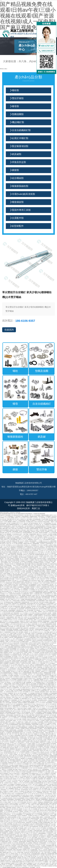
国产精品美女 (8, 571)
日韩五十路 (44, 763)
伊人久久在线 (17, 745)
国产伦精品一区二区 (8, 821)
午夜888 (34, 780)
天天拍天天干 (27, 542)
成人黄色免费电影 (43, 798)
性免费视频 (27, 587)
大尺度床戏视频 (44, 658)
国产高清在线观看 (38, 666)
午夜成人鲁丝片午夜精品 (22, 708)
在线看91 (39, 763)
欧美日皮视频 (9, 703)
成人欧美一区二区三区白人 (27, 784)
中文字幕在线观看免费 (13, 539)
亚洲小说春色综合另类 (42, 778)
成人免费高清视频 (23, 699)
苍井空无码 (17, 806)
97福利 (10, 686)
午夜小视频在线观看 (13, 609)
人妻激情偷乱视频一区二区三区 (50, 674)
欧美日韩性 (24, 530)
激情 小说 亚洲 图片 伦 (8, 545)
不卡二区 (29, 711)
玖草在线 (14, 782)
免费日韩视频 (29, 865)
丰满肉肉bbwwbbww (14, 595)
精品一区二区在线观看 (52, 783)
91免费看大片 (53, 677)
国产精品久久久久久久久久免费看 (48, 844)
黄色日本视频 (28, 564)
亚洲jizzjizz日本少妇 (48, 589)
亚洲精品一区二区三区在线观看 (50, 861)
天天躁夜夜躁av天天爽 (35, 578)
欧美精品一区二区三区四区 (30, 613)
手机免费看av (40, 599)
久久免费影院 (45, 862)
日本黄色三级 (48, 526)
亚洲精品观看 (27, 550)
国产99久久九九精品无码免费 (13, 643)
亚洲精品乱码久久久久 (8, 654)
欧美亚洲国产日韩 (51, 538)
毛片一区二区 (23, 833)
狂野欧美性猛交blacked (24, 584)
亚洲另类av (14, 807)
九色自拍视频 (28, 571)
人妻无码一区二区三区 (27, 837)
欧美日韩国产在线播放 (42, 559)
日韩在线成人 (8, 678)
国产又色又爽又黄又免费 (33, 852)
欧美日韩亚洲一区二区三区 (9, 681)
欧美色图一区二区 (12, 616)
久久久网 (38, 520)
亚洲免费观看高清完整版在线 (6, 580)
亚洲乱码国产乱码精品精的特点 (10, 835)
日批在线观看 (10, 753)
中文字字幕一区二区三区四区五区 (23, 535)
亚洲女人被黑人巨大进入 (52, 609)
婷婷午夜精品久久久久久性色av (47, 575)
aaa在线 (39, 646)
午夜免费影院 (6, 809)
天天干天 (17, 863)
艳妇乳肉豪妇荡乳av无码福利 (49, 539)
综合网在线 (23, 644)
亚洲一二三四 (45, 795)
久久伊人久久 (11, 608)
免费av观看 (38, 799)
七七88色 (5, 522)
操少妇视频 (54, 560)
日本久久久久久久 (6, 633)
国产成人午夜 (33, 689)
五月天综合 (36, 518)
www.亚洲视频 (11, 784)
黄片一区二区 (12, 544)
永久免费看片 (40, 729)
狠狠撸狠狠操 (7, 651)
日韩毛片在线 (40, 552)
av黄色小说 (34, 640)
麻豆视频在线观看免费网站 (18, 731)
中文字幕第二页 (26, 810)
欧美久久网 (46, 612)
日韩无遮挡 (26, 811)
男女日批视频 (34, 684)
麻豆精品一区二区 (14, 667)
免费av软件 (9, 688)
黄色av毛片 (26, 523)
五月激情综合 (50, 866)
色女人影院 (2, 826)
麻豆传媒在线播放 (49, 727)
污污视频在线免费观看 (51, 559)
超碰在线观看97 (15, 767)
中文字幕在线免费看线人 (5, 666)
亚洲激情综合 (41, 561)
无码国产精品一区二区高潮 (20, 571)
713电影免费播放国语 (16, 705)
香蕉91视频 (9, 519)
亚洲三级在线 (45, 782)
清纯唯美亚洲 (29, 822)
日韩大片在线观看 (46, 748)
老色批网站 (46, 722)
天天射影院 (45, 567)
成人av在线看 (35, 533)
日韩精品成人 (49, 760)
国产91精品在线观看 (49, 688)
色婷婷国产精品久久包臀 (16, 797)
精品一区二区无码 (25, 715)
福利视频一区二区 (14, 742)
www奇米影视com (12, 723)
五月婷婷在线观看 (23, 738)
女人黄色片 (48, 518)
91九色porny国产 (45, 757)
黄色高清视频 (54, 760)
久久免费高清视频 (11, 760)
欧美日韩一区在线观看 (45, 531)
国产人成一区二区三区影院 (12, 665)
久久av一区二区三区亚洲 (40, 703)
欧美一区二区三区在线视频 (10, 847)
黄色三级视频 (12, 541)
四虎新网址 (32, 648)
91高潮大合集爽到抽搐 (22, 716)
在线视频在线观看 (15, 862)
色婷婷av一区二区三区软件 (20, 518)
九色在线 (26, 852)
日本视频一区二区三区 (28, 680)
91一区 (24, 814)
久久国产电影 (20, 618)
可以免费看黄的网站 (25, 594)
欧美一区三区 (34, 737)
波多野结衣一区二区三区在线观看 (40, 622)
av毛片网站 (7, 710)
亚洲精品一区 (43, 603)
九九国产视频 (36, 647)
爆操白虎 (3, 696)
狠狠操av (19, 710)
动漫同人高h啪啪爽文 (39, 537)
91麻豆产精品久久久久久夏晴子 (33, 530)
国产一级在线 (53, 753)
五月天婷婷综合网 (6, 636)
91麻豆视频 (32, 749)
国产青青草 (17, 833)
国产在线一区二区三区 (13, 620)
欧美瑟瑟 (53, 719)
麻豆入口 (42, 594)
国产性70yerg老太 (52, 824)
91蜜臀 (53, 633)
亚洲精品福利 (29, 595)
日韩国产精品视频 (22, 829)
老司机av (43, 580)
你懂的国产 (8, 549)
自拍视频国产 (21, 640)
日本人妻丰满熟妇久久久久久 (38, 767)
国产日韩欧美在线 (28, 640)
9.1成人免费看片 (47, 724)
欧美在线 (54, 580)
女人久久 (35, 792)
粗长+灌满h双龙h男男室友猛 (42, 754)
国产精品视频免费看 (37, 519)
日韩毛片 (17, 598)
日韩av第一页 (51, 806)
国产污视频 (48, 759)
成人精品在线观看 (53, 720)
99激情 (47, 601)
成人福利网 (35, 716)
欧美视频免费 (30, 557)
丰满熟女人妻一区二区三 (15, 599)
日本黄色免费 (15, 552)
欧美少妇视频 (7, 538)
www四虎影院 (47, 563)
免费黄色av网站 (6, 852)
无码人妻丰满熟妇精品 (26, 712)
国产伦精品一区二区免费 (48, 564)
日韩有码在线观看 (30, 576)
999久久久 (10, 707)
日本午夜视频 (31, 567)
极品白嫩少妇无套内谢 (8, 798)
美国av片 (29, 624)
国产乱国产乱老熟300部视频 (28, 670)
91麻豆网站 (46, 545)
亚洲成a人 (30, 652)
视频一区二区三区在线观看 (18, 756)
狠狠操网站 (23, 759)
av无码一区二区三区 (33, 722)
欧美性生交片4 (5, 553)
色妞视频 (13, 568)
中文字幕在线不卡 (5, 716)
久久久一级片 (53, 826)
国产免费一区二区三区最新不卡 (26, 806)
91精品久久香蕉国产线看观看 (42, 637)
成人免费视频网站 (29, 561)
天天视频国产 (11, 791)
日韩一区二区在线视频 (33, 809)
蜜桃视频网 (9, 534)
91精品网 (26, 614)
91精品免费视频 (49, 703)
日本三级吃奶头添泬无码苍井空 (17, 515)
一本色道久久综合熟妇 (16, 565)
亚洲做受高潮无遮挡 (26, 602)
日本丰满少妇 (5, 621)
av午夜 (7, 719)
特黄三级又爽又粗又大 (9, 699)
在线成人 (38, 752)
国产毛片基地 (49, 840)
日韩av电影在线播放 (37, 598)
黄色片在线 (33, 832)
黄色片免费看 (35, 837)
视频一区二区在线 (24, 734)
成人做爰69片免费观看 (41, 605)
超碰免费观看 (32, 628)
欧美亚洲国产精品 (17, 715)
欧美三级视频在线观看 (42, 741)
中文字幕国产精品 (31, 554)
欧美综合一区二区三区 (37, 708)
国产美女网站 (18, 790)
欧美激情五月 (38, 791)
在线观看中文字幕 (26, 850)
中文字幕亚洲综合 (39, 535)
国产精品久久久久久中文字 (49, 726)
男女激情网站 (32, 760)
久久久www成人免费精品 (10, 518)
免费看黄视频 (32, 658)
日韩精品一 (25, 866)
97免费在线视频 (51, 835)
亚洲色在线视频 (16, 654)
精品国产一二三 (29, 641)
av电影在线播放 (53, 541)
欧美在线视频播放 (13, 648)
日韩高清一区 (52, 722)
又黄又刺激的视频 (23, 662)
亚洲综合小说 (23, 519)
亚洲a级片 (33, 701)
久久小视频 (6, 795)
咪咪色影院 (19, 701)
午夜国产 (28, 606)
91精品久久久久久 (14, 640)
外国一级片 (7, 734)
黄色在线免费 (21, 801)
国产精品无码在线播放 (5, 591)
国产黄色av (31, 620)
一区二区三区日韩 (50, 843)
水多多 (51, 856)
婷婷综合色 (34, 699)
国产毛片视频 (47, 629)
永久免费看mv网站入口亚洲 (31, 522)
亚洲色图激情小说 (8, 662)
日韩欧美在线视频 (13, 650)
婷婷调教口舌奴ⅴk (45, 644)
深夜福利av (19, 723)
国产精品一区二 (28, 545)
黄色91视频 (25, 666)
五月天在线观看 (3, 745)
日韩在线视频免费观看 (40, 601)
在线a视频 (35, 759)
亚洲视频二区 (8, 646)
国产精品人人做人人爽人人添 (42, 618)
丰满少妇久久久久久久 (38, 539)
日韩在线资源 (41, 655)
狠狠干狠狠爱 (32, 715)
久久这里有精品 (34, 803)
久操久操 (26, 526)
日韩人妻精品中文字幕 (27, 552)
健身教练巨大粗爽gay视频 (28, 741)
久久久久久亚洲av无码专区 (18, 545)
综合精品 (47, 829)
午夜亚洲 (48, 571)
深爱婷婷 (8, 729)
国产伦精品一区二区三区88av (11, 744)
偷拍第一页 (16, 753)
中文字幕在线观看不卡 (51, 603)
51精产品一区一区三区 (23, 539)
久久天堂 (17, 605)
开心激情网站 (22, 791)
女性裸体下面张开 (49, 787)
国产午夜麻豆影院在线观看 (34, 818)
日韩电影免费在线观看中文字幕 (6, 711)
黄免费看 (2, 518)
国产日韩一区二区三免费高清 (17, 666)
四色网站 (13, 863)
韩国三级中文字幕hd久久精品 (6, 776)
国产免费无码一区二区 (40, 797)
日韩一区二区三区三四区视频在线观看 (37, 764)
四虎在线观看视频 (38, 839)
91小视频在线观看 (24, 768)
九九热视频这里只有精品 (24, 629)
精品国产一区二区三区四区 (6, 782)
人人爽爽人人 (54, 563)
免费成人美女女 (41, 661)
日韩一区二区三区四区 (39, 576)
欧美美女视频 (12, 579)
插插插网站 (29, 677)
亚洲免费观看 (20, 680)
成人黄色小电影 (23, 677)
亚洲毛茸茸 (18, 750)
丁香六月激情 (7, 559)
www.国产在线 (30, 575)
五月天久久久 (7, 742)
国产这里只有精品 (45, 775)
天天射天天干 (11, 621)
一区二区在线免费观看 (23, 580)
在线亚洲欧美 (46, 735)
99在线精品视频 (13, 816)
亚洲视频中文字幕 (7, 700)
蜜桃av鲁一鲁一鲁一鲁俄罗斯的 (38, 688)
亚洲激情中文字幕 (32, 526)
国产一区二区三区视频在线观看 (30, 637)
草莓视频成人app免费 (8, 652)
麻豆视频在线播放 (50, 651)
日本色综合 (47, 561)
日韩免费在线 (24, 816)
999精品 (2, 603)
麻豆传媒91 (47, 677)
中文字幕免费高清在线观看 (13, 737)
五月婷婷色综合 (36, 788)
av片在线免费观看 (4, 606)
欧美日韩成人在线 (30, 556)
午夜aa (28, 775)
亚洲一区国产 (51, 667)
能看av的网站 (22, 627)
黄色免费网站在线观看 (43, 700)
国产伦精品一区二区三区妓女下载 (25, 700)
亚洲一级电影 (48, 548)
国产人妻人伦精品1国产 (40, 590)
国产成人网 (48, 734)
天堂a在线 (24, 538)
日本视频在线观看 (17, 602)
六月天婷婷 (23, 572)
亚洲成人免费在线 (13, 587)
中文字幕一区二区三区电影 (15, 572)
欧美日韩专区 (5, 609)
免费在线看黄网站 (25, 773)
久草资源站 (19, 714)
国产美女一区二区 (42, 809)
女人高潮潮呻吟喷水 (15, 688)
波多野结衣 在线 (25, 735)
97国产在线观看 (8, 568)
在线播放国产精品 (30, 548)
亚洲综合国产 (9, 697)
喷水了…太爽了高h (20, 782)
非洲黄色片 (5, 801)
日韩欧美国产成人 (20, 610)
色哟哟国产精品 (44, 854)
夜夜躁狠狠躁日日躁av (48, 802)
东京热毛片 (35, 833)
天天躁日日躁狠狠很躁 (24, 567)
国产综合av (38, 780)
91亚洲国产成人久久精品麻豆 (48, 678)
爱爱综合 (16, 791)
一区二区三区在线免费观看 (17, 814)
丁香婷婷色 (21, 811)
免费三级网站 (8, 722)
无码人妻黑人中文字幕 (17, 824)
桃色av (34, 733)
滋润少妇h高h (8, 826)
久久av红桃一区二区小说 (44, 550)
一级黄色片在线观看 (7, 684)
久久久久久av (44, 780)
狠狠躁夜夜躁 (29, 814)
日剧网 (55, 554)
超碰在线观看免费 (16, 733)
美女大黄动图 (15, 657)
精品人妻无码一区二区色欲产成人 (22, 749)
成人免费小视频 (14, 828)
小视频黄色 (26, 739)
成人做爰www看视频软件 (17, 787)
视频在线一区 (31, 659)
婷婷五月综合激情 (44, 681)
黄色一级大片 (52, 855)
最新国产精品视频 (10, 757)
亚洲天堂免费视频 (49, 635)
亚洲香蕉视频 (29, 716)
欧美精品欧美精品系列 (9, 658)
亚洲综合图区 (46, 831)
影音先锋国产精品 (43, 530)
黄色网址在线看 (38, 859)
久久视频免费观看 (51, 731)
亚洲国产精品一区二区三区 (48, 568)
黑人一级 (20, 552)
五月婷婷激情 (41, 726)
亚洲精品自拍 (41, 802)
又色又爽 (5, 753)
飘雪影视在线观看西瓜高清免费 (42, 824)
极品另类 (11, 829)
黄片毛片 (38, 603)
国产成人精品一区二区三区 (26, 757)
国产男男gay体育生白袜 (14, 614)
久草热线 (3, 671)
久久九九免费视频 (23, 525)
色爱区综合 (27, 859)
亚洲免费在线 (12, 663)
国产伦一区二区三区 (19, 692)
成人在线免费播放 (29, 759)
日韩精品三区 (23, 778)
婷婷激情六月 (41, 616)
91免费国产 (30, 708)
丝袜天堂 (25, 554)
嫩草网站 (2, 586)
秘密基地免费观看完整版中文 (6, 526)
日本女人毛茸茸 (48, 665)
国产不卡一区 (28, 591)
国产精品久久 (3, 724)
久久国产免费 (16, 746)
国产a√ (25, 548)
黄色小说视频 (32, 651)
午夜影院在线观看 (35, 724)
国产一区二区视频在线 (48, 617)
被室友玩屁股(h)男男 (31, 603)
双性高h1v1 (54, 686)
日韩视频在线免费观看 (38, 614)
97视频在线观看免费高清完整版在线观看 (37, 771)
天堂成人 (10, 842)
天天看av (52, 556)
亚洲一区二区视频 (20, 695)
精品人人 (35, 627)
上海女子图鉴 (26, 534)
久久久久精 (6, 546)
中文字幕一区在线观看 (39, 556)
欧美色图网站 (31, 735)
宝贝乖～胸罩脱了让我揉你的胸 (36, 667)
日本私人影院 (31, 866)
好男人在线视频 (27, 730)
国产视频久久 (41, 772)
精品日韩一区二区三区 (19, 788)
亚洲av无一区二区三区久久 (41, 701)
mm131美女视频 (23, 718)
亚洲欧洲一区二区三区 (36, 744)
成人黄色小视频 (31, 666)
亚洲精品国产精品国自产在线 (26, 583)
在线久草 (41, 719)
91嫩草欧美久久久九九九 (48, 814)
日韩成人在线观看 (9, 720)
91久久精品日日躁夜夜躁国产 (10, 714)
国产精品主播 (50, 798)
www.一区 (22, 613)
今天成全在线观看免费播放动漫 (42, 650)
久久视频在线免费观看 (26, 701)
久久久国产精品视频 (15, 840)
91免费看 (30, 662)
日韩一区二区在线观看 (24, 559)
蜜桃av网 (16, 591)
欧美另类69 (21, 550)
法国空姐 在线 (10, 746)
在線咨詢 (9, 330)
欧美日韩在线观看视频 (31, 718)
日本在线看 (42, 652)
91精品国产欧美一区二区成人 (34, 846)
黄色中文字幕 (22, 625)
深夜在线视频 (35, 673)
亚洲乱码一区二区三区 (13, 520)
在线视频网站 (17, 699)
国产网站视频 (34, 617)
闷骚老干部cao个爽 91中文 (24, 578)
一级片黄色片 (42, 544)
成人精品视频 (35, 822)
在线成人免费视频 (47, 719)
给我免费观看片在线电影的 (39, 563)
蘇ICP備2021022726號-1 (37, 505)
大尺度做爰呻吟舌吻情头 (40, 625)
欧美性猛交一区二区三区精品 (6, 661)
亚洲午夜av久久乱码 (21, 851)
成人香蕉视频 (18, 726)
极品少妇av (4, 575)
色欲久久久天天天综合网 (37, 739)
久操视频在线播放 (49, 580)
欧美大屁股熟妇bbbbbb (34, 773)
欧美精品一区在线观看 (33, 616)
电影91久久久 (34, 552)
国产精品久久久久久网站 (51, 605)
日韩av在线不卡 (13, 685)
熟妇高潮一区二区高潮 (5, 648)
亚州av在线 (30, 598)
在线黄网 (43, 816)
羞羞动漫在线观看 (33, 541)
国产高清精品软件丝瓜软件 (16, 825)
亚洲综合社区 (16, 718)
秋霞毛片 (30, 739)
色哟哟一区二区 (11, 759)
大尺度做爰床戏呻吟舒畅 (42, 737)
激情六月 (37, 648)
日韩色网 (21, 531)
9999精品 (48, 565)
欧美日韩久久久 (17, 644)
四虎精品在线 (26, 636)
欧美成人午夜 (8, 862)
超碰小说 (7, 805)
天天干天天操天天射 (34, 602)
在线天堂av (30, 769)
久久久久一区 (31, 786)
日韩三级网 (10, 606)
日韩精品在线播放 (31, 635)
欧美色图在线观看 (24, 846)
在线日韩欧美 (30, 525)
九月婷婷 (45, 739)
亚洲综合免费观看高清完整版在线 (13, 525)
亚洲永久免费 (52, 666)
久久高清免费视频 (4, 676)
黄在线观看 (25, 575)
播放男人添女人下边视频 (23, 722)
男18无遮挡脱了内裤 (47, 633)
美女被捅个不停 (3, 535)
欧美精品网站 (43, 692)
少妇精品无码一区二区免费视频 (31, 753)
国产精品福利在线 (33, 807)
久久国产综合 (23, 711)
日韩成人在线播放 (36, 817)
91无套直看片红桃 (23, 737)
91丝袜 (27, 650)
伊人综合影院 (23, 772)
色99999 (17, 567)
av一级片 (13, 639)
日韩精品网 (24, 719)
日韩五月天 (20, 780)
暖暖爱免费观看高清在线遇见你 (8, 768)
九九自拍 (37, 570)
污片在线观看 (10, 676)
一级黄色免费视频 (8, 856)
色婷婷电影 (41, 685)
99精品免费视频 (8, 712)
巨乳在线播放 (33, 867)
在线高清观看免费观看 (41, 526)
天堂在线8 (44, 586)
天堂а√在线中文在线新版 (44, 602)
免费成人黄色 (41, 756)
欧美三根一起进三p (16, 519)
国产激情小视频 (52, 561)
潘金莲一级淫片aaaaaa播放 (15, 689)
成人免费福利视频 (20, 685)
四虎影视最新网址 (46, 769)
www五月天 (38, 628)
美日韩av (30, 792)
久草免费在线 (5, 791)
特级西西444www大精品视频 (48, 676)
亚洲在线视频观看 (31, 703)
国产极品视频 (30, 563)
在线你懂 (27, 658)
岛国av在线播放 (13, 741)
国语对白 (36, 802)
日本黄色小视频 (20, 852)
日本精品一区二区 (43, 835)
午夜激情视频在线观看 (20, 564)
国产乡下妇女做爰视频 (44, 578)
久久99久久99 (15, 722)
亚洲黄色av (43, 711)
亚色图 (28, 746)
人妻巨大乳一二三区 (32, 674)
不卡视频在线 (6, 695)
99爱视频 (28, 799)
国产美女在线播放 (50, 682)
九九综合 (39, 584)
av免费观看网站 (31, 727)
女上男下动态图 (13, 624)
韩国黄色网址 (23, 646)
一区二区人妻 (26, 553)
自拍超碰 (26, 652)
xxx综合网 (52, 587)
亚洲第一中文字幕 (9, 641)
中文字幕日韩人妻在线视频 (23, 620)
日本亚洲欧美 (33, 606)
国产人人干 (12, 591)
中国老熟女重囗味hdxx (29, 546)
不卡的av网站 (44, 866)
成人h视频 (32, 671)
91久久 (12, 571)
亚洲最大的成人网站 (42, 627)
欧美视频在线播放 (47, 822)
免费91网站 (37, 705)
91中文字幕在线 (33, 549)
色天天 (4, 703)
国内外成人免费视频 (43, 609)
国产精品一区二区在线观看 (27, 568)
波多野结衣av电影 (43, 810)
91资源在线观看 (47, 817)
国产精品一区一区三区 (31, 754)
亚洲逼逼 (37, 636)
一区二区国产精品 (42, 518)
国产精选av (35, 726)
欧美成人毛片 (34, 730)
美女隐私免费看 (30, 610)
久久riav (52, 724)
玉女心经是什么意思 (5, 601)
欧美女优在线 (41, 617)
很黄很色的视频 (19, 616)
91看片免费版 (29, 519)
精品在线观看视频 (30, 840)
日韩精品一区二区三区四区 (37, 662)
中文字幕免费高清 (14, 655)
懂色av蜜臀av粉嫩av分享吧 (6, 529)
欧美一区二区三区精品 (53, 788)
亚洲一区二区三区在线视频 (35, 515)
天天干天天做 (40, 545)
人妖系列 (21, 614)
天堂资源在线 (18, 568)
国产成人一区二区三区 (15, 651)
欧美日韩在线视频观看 (5, 530)
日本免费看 (53, 817)
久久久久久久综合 (28, 731)
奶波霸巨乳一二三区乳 (38, 557)
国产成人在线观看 (25, 714)
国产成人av (30, 813)
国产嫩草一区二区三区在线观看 (21, 674)
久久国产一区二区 (29, 627)
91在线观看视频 (20, 548)
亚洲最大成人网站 (4, 610)
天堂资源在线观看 (50, 832)
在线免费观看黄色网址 (20, 612)
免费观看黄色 (12, 749)
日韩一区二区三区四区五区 (51, 704)
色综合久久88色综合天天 (5, 825)
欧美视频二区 (8, 570)
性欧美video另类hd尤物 (26, 663)
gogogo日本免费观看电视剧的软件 (13, 622)
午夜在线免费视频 (38, 795)
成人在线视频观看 (21, 798)
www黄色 (43, 829)
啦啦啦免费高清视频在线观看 (31, 599)
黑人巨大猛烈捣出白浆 (5, 614)
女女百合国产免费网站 (18, 690)
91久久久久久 (47, 705)
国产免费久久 (11, 674)
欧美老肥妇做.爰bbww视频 (42, 807)
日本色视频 (40, 822)
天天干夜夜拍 (53, 529)
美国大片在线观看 (30, 527)
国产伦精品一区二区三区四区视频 (29, 858)
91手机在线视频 (5, 520)
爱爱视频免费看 (36, 544)
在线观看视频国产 (23, 603)
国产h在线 (55, 714)
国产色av (27, 807)
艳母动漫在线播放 (10, 715)
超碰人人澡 (39, 644)
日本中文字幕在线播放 (14, 805)
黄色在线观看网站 (5, 832)
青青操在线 (5, 643)
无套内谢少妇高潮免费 (43, 533)
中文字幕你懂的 (46, 666)
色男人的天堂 (10, 801)
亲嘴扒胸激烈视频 (28, 756)
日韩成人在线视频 (16, 684)
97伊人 (11, 601)
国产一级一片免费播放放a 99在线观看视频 (48, 525)
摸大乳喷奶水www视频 (31, 710)
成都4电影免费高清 (8, 752)
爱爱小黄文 (23, 696)
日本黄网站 (7, 572)
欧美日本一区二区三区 (15, 778)
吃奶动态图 (8, 840)
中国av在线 (7, 564)
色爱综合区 (25, 813)
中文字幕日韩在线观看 (6, 613)
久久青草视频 (39, 821)
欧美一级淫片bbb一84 (27, 780)
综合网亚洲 (7, 783)
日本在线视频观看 (10, 631)
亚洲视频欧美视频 (38, 659)
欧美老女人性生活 (32, 678)
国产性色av (48, 647)
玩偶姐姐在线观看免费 (34, 529)
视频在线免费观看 (24, 786)
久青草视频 (4, 833)
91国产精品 (52, 784)
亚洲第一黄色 (23, 606)
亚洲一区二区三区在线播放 (33, 820)
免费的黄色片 (49, 836)
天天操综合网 (53, 553)
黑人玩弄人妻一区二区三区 (48, 821)
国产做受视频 (53, 744)
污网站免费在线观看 (31, 618)
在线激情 (51, 591)
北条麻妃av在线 (7, 548)
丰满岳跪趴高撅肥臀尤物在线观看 (17, 839)
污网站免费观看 (15, 531)
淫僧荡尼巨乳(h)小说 (52, 850)
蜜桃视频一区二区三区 (44, 680)
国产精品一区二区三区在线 (13, 843)
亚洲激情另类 (40, 699)
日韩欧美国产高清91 (20, 582)
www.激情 (10, 677)
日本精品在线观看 (43, 843)
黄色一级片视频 (23, 654)
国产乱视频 (27, 791)
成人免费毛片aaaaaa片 (22, 744)
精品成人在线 (22, 733)
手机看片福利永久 (41, 516)
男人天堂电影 (38, 651)
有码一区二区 (31, 734)
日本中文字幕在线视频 (22, 802)
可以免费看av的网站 (51, 606)
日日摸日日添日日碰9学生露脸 (9, 612)
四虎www (10, 705)
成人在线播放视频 (8, 565)
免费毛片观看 (5, 616)
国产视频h (24, 710)
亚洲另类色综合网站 (10, 692)
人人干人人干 (10, 718)
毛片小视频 (48, 684)
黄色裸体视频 (18, 760)
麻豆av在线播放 (44, 560)
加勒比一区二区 (30, 654)
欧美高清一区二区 (22, 556)
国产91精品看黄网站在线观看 (42, 710)
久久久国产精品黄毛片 (12, 669)
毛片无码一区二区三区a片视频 (31, 612)
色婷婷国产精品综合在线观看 (35, 765)
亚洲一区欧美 (34, 565)
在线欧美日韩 (26, 628)
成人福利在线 (36, 525)
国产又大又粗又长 (36, 669)
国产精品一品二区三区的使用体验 (36, 825)
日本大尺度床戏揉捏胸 (14, 578)
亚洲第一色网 (41, 582)
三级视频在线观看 (33, 534)
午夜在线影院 (50, 530)
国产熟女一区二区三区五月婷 (19, 859)
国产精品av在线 (38, 844)
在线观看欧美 (6, 773)
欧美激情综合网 (36, 835)
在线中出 (40, 806)
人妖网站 (17, 639)
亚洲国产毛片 (37, 840)
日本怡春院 (17, 729)
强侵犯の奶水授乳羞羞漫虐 (40, 548)
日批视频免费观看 (14, 636)
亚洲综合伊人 (46, 591)
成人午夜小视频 (17, 590)
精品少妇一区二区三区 (45, 752)
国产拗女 (29, 854)
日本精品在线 (42, 654)
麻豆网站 (49, 810)
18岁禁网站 (23, 729)
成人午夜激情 (23, 688)
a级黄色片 (42, 750)
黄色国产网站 (14, 554)
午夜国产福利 (42, 787)
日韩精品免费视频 (16, 560)
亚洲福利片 (48, 625)
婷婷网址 (27, 541)
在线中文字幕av (15, 697)
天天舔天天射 (54, 625)
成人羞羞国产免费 (19, 628)
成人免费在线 (28, 862)
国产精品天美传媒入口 (17, 712)
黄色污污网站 (20, 553)
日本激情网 (26, 586)
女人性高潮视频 (32, 590)
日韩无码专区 (54, 516)
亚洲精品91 (40, 695)
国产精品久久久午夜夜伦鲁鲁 (41, 613)
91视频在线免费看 (52, 671)
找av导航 (20, 667)
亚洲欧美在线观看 (33, 559)
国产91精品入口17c (37, 816)
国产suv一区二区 (28, 794)
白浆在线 (32, 537)
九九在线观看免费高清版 (40, 714)
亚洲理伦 (35, 763)
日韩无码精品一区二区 (11, 535)
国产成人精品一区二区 (32, 605)
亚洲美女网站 (23, 601)
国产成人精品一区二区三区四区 (37, 856)
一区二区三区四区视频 (50, 707)
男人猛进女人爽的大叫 (28, 801)
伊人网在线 (14, 844)
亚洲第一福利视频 (22, 595)
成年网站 (37, 635)
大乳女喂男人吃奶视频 (52, 534)
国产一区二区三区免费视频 (17, 810)
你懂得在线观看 (26, 787)
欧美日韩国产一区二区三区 (5, 582)
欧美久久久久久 (48, 764)
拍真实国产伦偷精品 (52, 723)
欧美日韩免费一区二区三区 (37, 624)
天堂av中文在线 (22, 591)
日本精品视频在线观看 (36, 854)
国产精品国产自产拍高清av (10, 527)
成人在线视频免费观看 (48, 624)
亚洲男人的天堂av (52, 782)
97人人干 (7, 576)
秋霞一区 (45, 538)
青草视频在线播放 (27, 531)
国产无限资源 (5, 567)
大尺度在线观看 (38, 676)
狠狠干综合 (6, 848)
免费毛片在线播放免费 (39, 861)
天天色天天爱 (24, 854)
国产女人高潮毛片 (45, 865)
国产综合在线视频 (8, 552)
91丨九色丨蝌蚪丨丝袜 (48, 552)
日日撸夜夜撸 (15, 856)
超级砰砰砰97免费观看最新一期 (27, 608)
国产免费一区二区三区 (20, 541)
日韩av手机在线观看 (46, 598)
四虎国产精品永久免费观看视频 (45, 570)
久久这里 (14, 682)
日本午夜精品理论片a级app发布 (29, 824)
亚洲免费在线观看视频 (27, 673)
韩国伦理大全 (18, 530)
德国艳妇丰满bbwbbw (28, 544)
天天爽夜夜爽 (9, 537)
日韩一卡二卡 (12, 734)
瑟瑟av (6, 792)
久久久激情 (5, 584)
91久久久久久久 (46, 541)
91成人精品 (32, 629)
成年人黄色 (54, 825)
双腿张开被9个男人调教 (21, 682)
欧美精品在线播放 (16, 601)
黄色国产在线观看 (16, 662)
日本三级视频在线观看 (15, 761)
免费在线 (25, 835)
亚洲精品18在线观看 (16, 661)
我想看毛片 (8, 696)
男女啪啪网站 (16, 557)
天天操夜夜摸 (15, 542)
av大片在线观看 (51, 807)
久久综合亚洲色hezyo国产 (17, 534)
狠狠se (25, 610)
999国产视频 (40, 803)
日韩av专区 (35, 806)
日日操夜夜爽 (52, 578)
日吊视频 (38, 858)
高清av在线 (52, 550)
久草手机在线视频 (47, 685)
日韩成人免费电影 (21, 669)
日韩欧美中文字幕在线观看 (5, 515)
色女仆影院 (28, 803)
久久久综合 (30, 574)
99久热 (8, 816)
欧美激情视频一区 (11, 516)
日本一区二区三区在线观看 (39, 608)
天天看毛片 (49, 837)
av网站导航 (11, 637)
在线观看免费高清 (20, 546)
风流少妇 (15, 801)
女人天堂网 (45, 667)
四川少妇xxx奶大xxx (7, 639)
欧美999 (47, 654)
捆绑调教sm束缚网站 (12, 522)
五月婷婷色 (26, 678)
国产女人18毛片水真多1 (52, 780)
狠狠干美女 (48, 711)
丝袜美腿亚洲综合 (20, 704)
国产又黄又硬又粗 (12, 546)
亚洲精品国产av (50, 778)
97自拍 (25, 618)
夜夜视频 (48, 572)
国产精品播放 (21, 828)
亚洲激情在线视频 (37, 696)
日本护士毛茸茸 (30, 518)
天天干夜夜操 (53, 629)
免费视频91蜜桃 (6, 748)
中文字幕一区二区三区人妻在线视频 (36, 768)
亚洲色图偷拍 (38, 775)
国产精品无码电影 (42, 572)
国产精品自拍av (19, 861)
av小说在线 (52, 805)
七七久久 (43, 610)
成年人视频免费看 (40, 779)
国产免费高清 (33, 520)
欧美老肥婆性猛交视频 (48, 640)
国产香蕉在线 (8, 818)
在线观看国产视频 (23, 597)
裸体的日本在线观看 (40, 733)
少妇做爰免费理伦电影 (45, 587)
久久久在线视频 (37, 801)
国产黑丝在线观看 (13, 716)
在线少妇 (27, 798)
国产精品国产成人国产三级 (27, 776)
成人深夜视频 (42, 574)
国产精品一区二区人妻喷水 (16, 818)
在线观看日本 (16, 586)
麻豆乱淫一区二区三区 (49, 554)
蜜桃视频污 (37, 798)
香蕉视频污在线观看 (50, 627)
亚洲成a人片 (42, 546)
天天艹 (52, 662)
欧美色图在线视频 (17, 606)
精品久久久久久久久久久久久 (43, 811)
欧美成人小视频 (49, 692)
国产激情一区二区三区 (48, 599)
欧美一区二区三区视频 (23, 697)
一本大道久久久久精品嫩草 (20, 579)
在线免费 (49, 613)
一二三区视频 (40, 541)
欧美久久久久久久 (20, 523)
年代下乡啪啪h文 (4, 784)
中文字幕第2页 (16, 677)
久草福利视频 (53, 748)
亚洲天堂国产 (3, 525)
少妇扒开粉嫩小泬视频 (26, 565)
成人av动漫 (23, 795)
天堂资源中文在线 (45, 791)
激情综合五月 (17, 757)
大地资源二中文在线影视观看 (37, 633)
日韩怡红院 (33, 531)
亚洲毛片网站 (14, 529)
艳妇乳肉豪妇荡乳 (48, 767)
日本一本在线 (16, 627)
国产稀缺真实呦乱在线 (34, 685)
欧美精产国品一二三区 (18, 589)
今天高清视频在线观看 (19, 794)
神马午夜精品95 (37, 610)
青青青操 (13, 854)
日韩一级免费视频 (16, 537)
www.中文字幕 (45, 806)
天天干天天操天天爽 (25, 593)
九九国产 (53, 565)
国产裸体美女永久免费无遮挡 (37, 621)
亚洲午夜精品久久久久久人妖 (35, 553)
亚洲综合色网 (53, 697)
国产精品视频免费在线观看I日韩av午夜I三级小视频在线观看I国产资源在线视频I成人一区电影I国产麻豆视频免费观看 (28, 16)
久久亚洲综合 (23, 775)
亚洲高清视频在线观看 (46, 597)
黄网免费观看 (43, 840)
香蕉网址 (2, 538)
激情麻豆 (49, 742)
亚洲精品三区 (22, 621)
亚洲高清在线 (32, 650)
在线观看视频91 (14, 700)
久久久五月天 (22, 676)
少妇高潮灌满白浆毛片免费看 (51, 595)
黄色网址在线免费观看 (12, 817)
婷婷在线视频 (44, 847)
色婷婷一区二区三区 (48, 576)
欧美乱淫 (35, 568)
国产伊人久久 (29, 688)
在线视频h (33, 745)
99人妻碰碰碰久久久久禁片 (32, 863)
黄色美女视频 (28, 633)
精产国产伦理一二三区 (48, 792)
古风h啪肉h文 (16, 842)
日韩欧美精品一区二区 (45, 663)
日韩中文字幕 (32, 791)
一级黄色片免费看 (4, 561)
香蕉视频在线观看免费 (40, 554)
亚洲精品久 (55, 599)
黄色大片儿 (44, 682)
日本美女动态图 (17, 832)
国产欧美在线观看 (4, 705)
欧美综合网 (12, 748)
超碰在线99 (3, 722)
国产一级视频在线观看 (36, 681)
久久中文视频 (16, 625)
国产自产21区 (54, 548)
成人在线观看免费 (18, 681)
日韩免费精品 (19, 741)
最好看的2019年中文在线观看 (49, 813)
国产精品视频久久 (41, 759)
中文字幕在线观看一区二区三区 (49, 738)
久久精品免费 (54, 665)
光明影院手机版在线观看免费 (15, 594)
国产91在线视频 (44, 628)
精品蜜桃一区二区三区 (52, 618)
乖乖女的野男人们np (52, 710)
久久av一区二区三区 (10, 790)
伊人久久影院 (53, 759)
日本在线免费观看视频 (40, 745)
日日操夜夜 (10, 859)
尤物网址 (52, 858)
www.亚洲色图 (42, 690)
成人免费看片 (30, 831)
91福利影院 (33, 587)
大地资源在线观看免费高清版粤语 (31, 695)
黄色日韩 (47, 855)
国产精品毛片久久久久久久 (38, 632)
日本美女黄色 (3, 617)
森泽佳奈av (39, 586)
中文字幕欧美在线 (47, 825)
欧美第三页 (28, 684)
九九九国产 (13, 861)
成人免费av (29, 817)
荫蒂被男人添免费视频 (15, 559)
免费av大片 (39, 534)
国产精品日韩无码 (19, 570)
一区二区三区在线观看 (39, 589)
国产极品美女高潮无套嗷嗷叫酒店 (32, 609)
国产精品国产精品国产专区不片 (34, 855)
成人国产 (42, 520)
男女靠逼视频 (3, 542)
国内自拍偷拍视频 (33, 729)
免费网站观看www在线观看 (29, 589)
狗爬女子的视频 (13, 633)
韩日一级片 (17, 734)
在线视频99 (19, 858)
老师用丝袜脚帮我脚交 (17, 575)
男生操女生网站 (48, 730)
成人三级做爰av (37, 720)
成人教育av (46, 784)
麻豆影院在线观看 (20, 844)
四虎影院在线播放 (13, 730)
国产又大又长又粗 (17, 711)
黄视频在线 (54, 616)
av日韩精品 (43, 720)
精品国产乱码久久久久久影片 (38, 641)
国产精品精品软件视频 (10, 598)
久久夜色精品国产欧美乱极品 (26, 750)
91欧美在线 (40, 522)
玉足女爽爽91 (33, 542)
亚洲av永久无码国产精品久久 (15, 773)
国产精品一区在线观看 (21, 561)
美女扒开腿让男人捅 (8, 586)
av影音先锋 (13, 701)
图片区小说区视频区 (48, 527)
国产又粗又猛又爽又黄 (25, 549)
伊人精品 (50, 754)
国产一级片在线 (41, 595)
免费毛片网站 (51, 737)
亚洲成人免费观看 (7, 574)
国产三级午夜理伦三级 (14, 809)
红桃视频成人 (31, 614)
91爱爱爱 (40, 782)
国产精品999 (26, 792)
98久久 (19, 648)
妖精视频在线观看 (53, 756)
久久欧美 (55, 640)
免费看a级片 (3, 641)
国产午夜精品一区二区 (17, 776)
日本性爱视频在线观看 (31, 601)
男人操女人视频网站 (4, 637)
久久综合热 (13, 582)
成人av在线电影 (29, 843)
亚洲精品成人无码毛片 (39, 848)
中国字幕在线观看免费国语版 (37, 686)
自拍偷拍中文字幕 (32, 821)
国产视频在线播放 (25, 825)
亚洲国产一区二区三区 (17, 720)
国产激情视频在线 (33, 584)
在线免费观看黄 (31, 570)
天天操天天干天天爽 (28, 788)
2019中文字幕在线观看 (49, 520)
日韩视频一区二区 (35, 690)
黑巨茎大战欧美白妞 (46, 643)
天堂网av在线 (36, 843)
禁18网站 (5, 737)
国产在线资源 (26, 655)
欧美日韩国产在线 (39, 693)
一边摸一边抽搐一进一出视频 (33, 805)
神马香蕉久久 (53, 768)
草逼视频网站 (6, 663)
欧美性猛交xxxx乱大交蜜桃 (19, 658)
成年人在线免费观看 (34, 550)
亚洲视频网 (32, 798)
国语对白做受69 (21, 742)
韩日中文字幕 (51, 795)
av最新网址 (41, 820)
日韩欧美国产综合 (15, 603)
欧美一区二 (17, 597)
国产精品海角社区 (43, 836)
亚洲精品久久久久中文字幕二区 (50, 537)
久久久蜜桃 (7, 837)
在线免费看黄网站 (21, 587)
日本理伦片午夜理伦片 (24, 560)
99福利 (8, 595)
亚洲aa (55, 801)
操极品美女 (2, 818)
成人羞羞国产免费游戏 (46, 744)
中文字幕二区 (12, 564)
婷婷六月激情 (42, 635)
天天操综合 (38, 587)
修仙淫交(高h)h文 (5, 765)
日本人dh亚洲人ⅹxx (42, 837)
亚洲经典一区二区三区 (37, 790)
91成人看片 (32, 714)
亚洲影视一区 (11, 836)
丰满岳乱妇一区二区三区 (34, 787)
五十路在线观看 (36, 652)
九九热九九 (47, 816)
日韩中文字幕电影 (7, 820)
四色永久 (39, 866)
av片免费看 (10, 865)
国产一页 (42, 801)
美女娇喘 (29, 744)
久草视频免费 (37, 671)
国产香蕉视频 (6, 650)
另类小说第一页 (15, 580)
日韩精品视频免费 (25, 516)
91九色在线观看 (40, 722)
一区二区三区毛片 (25, 760)
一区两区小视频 (13, 695)
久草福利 (31, 622)
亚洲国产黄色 (35, 756)
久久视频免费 (15, 673)
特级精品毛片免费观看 (22, 703)
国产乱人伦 (8, 854)
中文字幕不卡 (7, 667)
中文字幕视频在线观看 (8, 583)
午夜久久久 (40, 850)
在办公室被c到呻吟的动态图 (47, 646)
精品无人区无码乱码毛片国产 (33, 719)
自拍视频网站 (21, 542)
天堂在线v (15, 798)
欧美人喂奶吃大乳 (45, 839)
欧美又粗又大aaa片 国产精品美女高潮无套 (17, 822)
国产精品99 (5, 693)
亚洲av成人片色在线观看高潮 (25, 639)
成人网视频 (46, 631)
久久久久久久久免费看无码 (44, 773)
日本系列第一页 (11, 593)
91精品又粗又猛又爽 (24, 622)
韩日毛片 (31, 790)
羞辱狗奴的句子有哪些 (42, 565)
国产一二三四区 (52, 631)
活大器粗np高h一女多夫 (38, 583)
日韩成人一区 (13, 775)
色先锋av (53, 526)
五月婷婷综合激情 (49, 776)
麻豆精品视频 (27, 748)
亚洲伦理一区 (17, 759)
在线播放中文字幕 (4, 760)
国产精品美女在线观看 (18, 631)
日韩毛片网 (25, 635)
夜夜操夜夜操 (8, 738)
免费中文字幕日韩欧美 (17, 635)
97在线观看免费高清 (26, 797)
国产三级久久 (36, 784)
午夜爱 (38, 711)
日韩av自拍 (41, 529)
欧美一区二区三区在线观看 (11, 680)
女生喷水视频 (10, 627)
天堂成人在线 (53, 647)
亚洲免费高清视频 (51, 854)
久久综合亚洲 (44, 534)
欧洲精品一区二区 (5, 594)
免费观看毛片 (34, 711)
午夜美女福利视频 (34, 782)
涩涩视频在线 (10, 693)
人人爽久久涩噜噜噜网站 (25, 537)
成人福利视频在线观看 (24, 651)
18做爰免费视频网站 (42, 833)
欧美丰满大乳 (47, 715)
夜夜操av (2, 564)
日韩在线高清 (19, 538)
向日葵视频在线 (35, 731)
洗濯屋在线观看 (36, 750)
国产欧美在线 (8, 861)
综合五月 (6, 822)
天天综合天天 (42, 794)
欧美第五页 (3, 862)
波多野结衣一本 (47, 768)
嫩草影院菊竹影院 (13, 858)
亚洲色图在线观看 (22, 842)
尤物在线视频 (27, 782)
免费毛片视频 (47, 858)
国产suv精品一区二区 (39, 538)
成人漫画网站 (6, 685)
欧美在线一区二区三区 (30, 676)
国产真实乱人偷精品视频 (42, 606)
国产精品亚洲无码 (16, 583)
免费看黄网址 (30, 539)
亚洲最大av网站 (15, 686)
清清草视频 (17, 621)
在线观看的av (3, 715)
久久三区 (28, 646)
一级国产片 (52, 522)
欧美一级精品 (48, 771)
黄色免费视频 (16, 629)
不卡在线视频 (26, 529)
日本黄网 (49, 790)
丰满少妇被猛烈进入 (45, 584)
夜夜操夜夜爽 (40, 640)
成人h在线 (44, 790)
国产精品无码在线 (48, 616)
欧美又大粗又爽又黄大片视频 (34, 580)
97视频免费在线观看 (45, 515)
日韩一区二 (41, 523)
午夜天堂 (10, 756)
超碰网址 (35, 865)
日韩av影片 (35, 561)
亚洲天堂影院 (46, 803)
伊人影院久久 (41, 673)
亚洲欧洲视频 (10, 647)
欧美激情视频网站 (10, 799)
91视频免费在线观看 (19, 836)
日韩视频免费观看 (44, 799)
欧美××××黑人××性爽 (42, 852)
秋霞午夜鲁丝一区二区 (49, 594)
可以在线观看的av (50, 828)
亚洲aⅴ (52, 822)
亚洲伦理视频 (13, 538)
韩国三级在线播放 (19, 544)
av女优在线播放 (7, 810)
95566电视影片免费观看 (25, 752)
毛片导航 (9, 523)
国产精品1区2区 (19, 533)
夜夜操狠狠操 (51, 681)
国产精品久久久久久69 (42, 549)
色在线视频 (49, 712)
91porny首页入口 (9, 855)
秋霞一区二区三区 (16, 752)
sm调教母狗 (3, 549)
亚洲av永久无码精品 (29, 795)
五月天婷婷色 (19, 670)
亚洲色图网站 (29, 772)
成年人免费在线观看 (15, 613)
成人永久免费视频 (34, 778)
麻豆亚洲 (13, 570)
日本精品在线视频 (46, 522)
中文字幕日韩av (29, 733)
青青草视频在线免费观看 (40, 727)
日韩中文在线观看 (47, 583)
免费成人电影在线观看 (17, 850)
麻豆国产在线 (47, 826)
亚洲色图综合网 (11, 763)
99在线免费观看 (18, 799)
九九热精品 (29, 737)
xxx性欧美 (29, 745)
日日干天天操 (8, 787)
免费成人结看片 (52, 602)
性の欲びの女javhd (27, 686)
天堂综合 (21, 586)
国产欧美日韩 (36, 546)
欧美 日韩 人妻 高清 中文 (5, 556)
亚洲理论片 (20, 655)
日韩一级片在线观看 (44, 788)
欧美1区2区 (13, 561)
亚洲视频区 (54, 852)
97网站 (32, 564)
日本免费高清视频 (34, 850)
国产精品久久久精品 (26, 681)
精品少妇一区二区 (38, 697)
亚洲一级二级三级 (35, 794)
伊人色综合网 (7, 704)
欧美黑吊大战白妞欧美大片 (21, 576)
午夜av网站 (27, 515)
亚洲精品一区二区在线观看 (20, 803)
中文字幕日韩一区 (21, 633)
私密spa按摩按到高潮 (26, 723)
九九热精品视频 (51, 567)
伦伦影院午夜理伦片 (51, 763)
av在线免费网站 (39, 712)
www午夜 (33, 712)
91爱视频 (23, 599)
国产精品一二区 (53, 584)
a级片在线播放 (34, 677)
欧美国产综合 (16, 821)
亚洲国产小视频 (41, 776)
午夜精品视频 (26, 847)
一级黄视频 (54, 613)
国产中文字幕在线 (8, 603)
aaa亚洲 (52, 772)
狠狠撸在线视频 (5, 842)
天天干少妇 (54, 523)
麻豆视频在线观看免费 (26, 689)
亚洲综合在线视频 (27, 690)
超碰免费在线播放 (29, 696)
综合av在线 (31, 655)
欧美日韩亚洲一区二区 (9, 589)
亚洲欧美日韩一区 (43, 742)
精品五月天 (39, 689)
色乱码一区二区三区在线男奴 (7, 644)
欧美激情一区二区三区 (47, 749)
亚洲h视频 (49, 560)
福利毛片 (18, 775)
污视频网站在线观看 (33, 516)
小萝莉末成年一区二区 (37, 769)
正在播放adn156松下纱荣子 (13, 584)
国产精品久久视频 (52, 859)
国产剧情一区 (4, 865)
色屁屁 (9, 554)
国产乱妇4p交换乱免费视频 (15, 795)
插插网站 (16, 556)
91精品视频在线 (51, 818)
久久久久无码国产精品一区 (24, 707)
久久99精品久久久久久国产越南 (45, 648)
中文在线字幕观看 (45, 519)
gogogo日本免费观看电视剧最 (12, 724)
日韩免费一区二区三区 (40, 707)
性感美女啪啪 (9, 531)
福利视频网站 (11, 788)
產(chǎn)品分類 (28, 79)
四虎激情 (47, 720)
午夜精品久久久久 (44, 671)
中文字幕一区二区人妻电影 (17, 813)
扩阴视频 (44, 712)
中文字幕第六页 (51, 657)
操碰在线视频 (45, 859)
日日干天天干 (6, 689)
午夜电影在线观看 (22, 520)
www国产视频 (47, 772)
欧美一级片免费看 (20, 632)
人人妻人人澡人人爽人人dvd (24, 657)
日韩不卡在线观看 (43, 818)
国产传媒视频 (10, 635)
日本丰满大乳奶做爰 (24, 643)
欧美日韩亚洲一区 (47, 662)
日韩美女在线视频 (40, 674)
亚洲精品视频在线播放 (39, 527)
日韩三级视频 (23, 763)
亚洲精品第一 (8, 701)
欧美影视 (27, 729)
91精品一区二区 (29, 833)
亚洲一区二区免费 (23, 563)
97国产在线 (7, 749)
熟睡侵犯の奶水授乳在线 (45, 805)
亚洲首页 (2, 572)
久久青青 (40, 748)
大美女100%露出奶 (26, 779)
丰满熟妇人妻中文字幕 (15, 696)
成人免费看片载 (48, 639)
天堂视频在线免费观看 (40, 665)
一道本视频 (30, 816)
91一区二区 (20, 848)
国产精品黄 (42, 705)
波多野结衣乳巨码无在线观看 (13, 550)
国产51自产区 (26, 783)
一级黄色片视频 (48, 733)
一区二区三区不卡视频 (9, 690)
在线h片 (52, 809)
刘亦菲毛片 (43, 651)
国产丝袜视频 (43, 828)
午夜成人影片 (37, 560)
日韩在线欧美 (18, 516)
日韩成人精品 (38, 597)
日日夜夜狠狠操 (20, 847)
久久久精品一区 (53, 775)
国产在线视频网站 (40, 746)
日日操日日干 (18, 663)
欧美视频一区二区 (38, 567)
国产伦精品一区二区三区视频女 (50, 750)
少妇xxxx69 (19, 867)
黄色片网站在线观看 (23, 557)
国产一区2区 (17, 763)
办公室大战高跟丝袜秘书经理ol (44, 753)
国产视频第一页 (47, 820)
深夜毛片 (12, 735)
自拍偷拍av (12, 729)
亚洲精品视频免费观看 (18, 637)
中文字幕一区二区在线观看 (51, 579)
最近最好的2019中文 (12, 670)
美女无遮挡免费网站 (7, 657)
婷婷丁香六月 (17, 768)
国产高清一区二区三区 (25, 648)
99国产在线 (46, 856)
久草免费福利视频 (10, 745)
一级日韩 (45, 729)
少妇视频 (51, 831)
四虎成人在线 (35, 595)
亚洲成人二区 (34, 579)
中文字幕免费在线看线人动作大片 (20, 865)
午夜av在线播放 (35, 572)
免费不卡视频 (17, 617)
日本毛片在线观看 (31, 597)
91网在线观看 (3, 790)
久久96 (6, 677)
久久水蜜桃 (26, 685)
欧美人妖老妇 (24, 754)
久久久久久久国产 (33, 811)
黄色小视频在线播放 (38, 735)
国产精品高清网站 (41, 730)
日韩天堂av (33, 799)
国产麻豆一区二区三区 (22, 817)
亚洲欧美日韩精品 (17, 647)
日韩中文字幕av (29, 763)
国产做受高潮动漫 (25, 790)
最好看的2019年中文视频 (33, 761)
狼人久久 (46, 783)
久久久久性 (27, 665)
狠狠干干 (32, 594)
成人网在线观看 (51, 628)
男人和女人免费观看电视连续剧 (32, 851)
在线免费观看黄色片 (32, 586)
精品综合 (12, 556)
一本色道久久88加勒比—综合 (15, 754)
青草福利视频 (29, 572)
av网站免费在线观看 (49, 546)
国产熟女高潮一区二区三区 (22, 624)
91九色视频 (33, 779)
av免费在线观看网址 (10, 617)
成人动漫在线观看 (21, 609)
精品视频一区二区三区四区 (10, 605)
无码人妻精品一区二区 (9, 625)
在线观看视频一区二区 (30, 682)
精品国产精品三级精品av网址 (18, 526)
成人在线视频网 (26, 764)
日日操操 (25, 855)
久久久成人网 (15, 780)
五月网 (20, 771)
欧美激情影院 (7, 655)
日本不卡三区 (13, 704)
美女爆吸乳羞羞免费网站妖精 (37, 591)
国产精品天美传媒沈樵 (34, 523)
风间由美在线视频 (23, 820)
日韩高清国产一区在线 (16, 846)
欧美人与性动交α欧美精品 (31, 644)
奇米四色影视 (15, 703)
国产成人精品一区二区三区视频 (24, 856)
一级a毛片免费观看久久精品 (6, 563)
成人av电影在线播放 (38, 564)
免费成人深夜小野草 (48, 686)
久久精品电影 (25, 659)
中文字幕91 (25, 720)
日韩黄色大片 (4, 718)
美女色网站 (43, 855)
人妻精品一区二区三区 (18, 783)
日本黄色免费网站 (34, 723)
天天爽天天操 (17, 608)
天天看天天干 (31, 697)
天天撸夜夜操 (9, 733)
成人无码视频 (22, 641)
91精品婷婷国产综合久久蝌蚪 (45, 761)
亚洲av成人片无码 (23, 605)
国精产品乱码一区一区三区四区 (38, 639)
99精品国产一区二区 (28, 632)
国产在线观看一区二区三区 (29, 692)
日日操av (21, 686)
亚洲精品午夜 (12, 530)
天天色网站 (43, 846)
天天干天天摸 (17, 593)
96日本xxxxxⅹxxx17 (23, 805)
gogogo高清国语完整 (21, 522)
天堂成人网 (12, 803)
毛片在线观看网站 (49, 714)
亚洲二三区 (41, 631)
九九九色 (46, 657)
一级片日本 (38, 867)
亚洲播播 (39, 575)
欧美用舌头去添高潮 (24, 598)
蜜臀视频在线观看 (39, 593)
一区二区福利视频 (31, 693)
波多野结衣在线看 (43, 636)
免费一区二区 (49, 863)
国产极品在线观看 (10, 786)
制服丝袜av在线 (14, 727)
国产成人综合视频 (5, 578)
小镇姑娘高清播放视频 (39, 629)
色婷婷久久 (49, 852)
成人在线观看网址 (25, 590)
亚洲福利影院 (34, 545)
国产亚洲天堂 (30, 720)
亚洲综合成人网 (25, 771)
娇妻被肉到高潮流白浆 (15, 646)
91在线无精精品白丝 (51, 586)
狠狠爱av (42, 817)
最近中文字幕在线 (47, 614)
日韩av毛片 (28, 621)
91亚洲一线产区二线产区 (41, 832)
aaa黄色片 (50, 545)
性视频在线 (51, 669)
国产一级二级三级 (11, 726)
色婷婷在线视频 (9, 629)
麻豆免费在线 (51, 542)
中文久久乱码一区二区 (49, 641)
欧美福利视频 (20, 554)
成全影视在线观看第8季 (27, 533)
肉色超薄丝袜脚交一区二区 (29, 848)
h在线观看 (5, 771)
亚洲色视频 (6, 579)
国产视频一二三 (12, 567)
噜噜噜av (53, 685)
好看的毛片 (33, 535)
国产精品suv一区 (30, 538)
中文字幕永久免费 (4, 759)
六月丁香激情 (39, 718)
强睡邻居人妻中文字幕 (5, 761)
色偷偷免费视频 (18, 735)
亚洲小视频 (41, 826)
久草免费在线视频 (26, 667)
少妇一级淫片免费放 (32, 738)
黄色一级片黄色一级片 (15, 831)
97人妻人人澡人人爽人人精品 (17, 574)
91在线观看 (13, 523)
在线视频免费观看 (4, 627)
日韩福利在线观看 (13, 553)
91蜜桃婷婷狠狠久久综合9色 (10, 632)
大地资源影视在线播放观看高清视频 (7, 597)
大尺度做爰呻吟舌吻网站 (48, 695)
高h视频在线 (26, 631)
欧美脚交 (41, 724)
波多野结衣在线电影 (15, 738)
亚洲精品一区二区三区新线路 (40, 734)
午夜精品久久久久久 (36, 663)
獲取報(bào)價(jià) (4, 69)
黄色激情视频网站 (12, 610)
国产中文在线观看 (51, 622)
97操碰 (49, 636)
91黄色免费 (37, 692)
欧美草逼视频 (20, 529)
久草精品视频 (48, 608)
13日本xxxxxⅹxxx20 (6, 735)
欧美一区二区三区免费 (29, 839)
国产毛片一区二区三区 (45, 553)
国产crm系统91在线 (41, 579)
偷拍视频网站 (47, 529)
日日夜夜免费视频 (9, 731)
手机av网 (35, 741)
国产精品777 (26, 616)
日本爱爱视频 (38, 682)
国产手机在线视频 (46, 697)
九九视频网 (32, 560)
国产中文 (45, 535)
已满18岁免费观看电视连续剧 (42, 542)
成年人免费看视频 (47, 779)
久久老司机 (35, 776)
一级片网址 (27, 742)
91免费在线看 (37, 594)
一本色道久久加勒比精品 (5, 775)
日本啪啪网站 (48, 516)
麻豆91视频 (15, 769)
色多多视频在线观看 (41, 684)
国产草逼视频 (22, 684)
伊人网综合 (39, 568)
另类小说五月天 (30, 802)
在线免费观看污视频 (50, 846)
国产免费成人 (43, 571)
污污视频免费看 (36, 680)
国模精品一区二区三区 (19, 748)
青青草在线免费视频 (8, 708)
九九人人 (2, 752)
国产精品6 (8, 839)
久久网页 (28, 829)
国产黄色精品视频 (47, 523)
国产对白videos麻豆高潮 (50, 797)
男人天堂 (4, 534)
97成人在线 (8, 599)
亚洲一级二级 (16, 693)
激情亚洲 (45, 593)
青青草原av (7, 640)
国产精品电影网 (7, 863)
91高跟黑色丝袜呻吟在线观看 (17, 678)
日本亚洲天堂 (47, 582)
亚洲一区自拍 (20, 835)
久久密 (35, 575)
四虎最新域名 (6, 730)
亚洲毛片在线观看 (29, 669)
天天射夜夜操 (10, 575)
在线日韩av (28, 579)
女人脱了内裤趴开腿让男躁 (21, 527)
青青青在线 (2, 712)
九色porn (20, 673)
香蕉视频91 (11, 832)
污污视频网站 (44, 689)
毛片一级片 (25, 570)
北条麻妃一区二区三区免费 (27, 726)
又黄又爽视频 (5, 723)
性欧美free (44, 659)
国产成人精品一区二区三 (50, 745)
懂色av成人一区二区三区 (10, 533)
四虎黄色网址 (16, 676)
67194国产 (25, 574)
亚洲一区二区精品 (4, 802)
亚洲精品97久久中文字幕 (24, 765)
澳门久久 (29, 699)
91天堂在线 (33, 829)
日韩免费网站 (46, 693)
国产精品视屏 (25, 818)
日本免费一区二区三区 (33, 631)
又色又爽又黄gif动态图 (8, 779)
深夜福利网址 (40, 792)
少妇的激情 (16, 829)
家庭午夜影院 (47, 746)
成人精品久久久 (24, 705)
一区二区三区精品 (49, 661)
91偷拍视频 (8, 671)
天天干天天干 (52, 811)
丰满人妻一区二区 (28, 617)
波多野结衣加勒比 (24, 661)
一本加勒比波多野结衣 (18, 866)
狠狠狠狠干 (53, 597)
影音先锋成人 (10, 557)
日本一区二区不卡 (48, 655)
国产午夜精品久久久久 (43, 723)
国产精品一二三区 (4, 554)
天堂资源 (18, 772)
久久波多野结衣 (45, 670)
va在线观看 (49, 786)
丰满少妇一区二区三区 (11, 772)
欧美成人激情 (47, 556)
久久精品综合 (49, 833)
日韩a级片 (38, 531)
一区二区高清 (21, 753)
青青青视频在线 (34, 646)
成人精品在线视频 (38, 749)
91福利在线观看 (38, 670)
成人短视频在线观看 (42, 716)
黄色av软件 (20, 636)
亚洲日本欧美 (12, 628)
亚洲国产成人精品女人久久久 (9, 750)
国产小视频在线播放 (36, 571)
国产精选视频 (32, 636)
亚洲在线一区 (32, 593)
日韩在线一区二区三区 (23, 769)
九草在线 (19, 816)
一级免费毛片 (40, 612)
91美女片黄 (51, 652)
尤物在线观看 (9, 807)
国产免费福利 (52, 663)
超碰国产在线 (36, 836)
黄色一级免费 (50, 535)
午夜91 (9, 561)
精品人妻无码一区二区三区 (16, 659)
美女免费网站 (35, 700)
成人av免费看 (32, 775)
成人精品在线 (16, 811)
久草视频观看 (53, 571)
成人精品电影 (16, 855)
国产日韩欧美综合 (49, 794)
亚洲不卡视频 (42, 647)
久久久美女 (5, 516)
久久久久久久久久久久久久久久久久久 (15, 792)
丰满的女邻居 (53, 636)
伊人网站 (41, 731)
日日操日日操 (51, 612)
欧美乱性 (54, 527)
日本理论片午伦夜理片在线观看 (35, 643)
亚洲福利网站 (33, 707)
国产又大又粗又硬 (5, 803)
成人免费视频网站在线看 (36, 757)
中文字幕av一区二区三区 (24, 826)
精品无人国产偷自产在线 (29, 844)
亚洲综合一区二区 (21, 807)
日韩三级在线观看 (15, 563)
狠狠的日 (49, 689)
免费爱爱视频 (13, 548)
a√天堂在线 (36, 654)
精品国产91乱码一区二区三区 (16, 837)
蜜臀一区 (36, 620)
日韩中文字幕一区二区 (18, 739)
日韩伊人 (36, 655)
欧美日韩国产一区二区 (33, 661)
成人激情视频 (36, 574)
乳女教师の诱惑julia (9, 866)
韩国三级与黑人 (21, 665)
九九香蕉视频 (10, 769)
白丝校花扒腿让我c (49, 544)
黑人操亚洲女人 (8, 682)
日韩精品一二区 (41, 677)
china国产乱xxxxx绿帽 (5, 541)
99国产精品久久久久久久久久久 (31, 582)
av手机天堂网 (17, 786)
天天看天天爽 (12, 576)
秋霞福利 (28, 520)
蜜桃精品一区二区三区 (16, 549)
